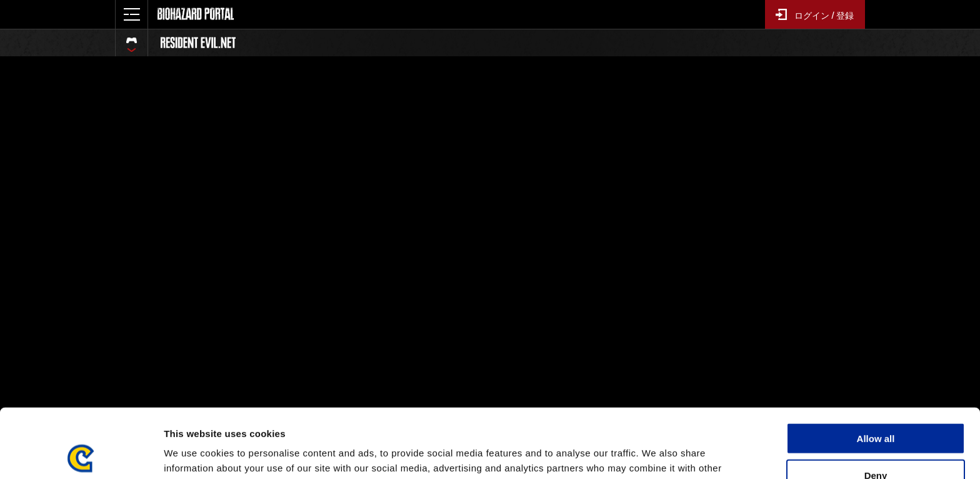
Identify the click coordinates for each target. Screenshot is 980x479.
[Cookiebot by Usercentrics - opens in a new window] (81, 455)
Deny (876, 406)
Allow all (876, 369)
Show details (656, 454)
